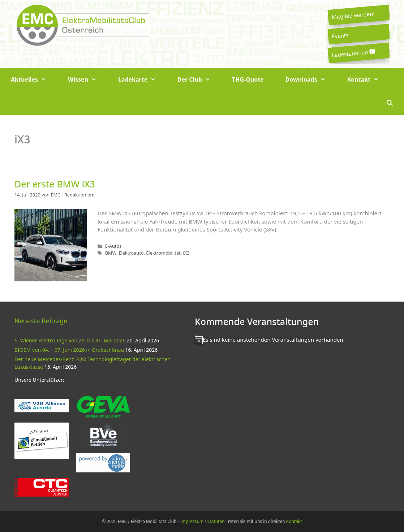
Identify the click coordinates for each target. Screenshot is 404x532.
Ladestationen (353, 53)
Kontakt (368, 80)
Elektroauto (131, 253)
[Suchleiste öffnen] (389, 103)
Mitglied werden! (353, 15)
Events (340, 35)
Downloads (311, 80)
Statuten (216, 521)
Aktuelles (34, 80)
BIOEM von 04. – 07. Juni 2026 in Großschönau (69, 350)
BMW (111, 253)
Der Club (199, 80)
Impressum (192, 521)
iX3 (186, 253)
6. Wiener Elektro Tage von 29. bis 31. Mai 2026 (70, 340)
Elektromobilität (163, 253)
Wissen (88, 80)
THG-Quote (248, 79)
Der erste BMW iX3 (55, 184)
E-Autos (113, 246)
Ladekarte (142, 80)
